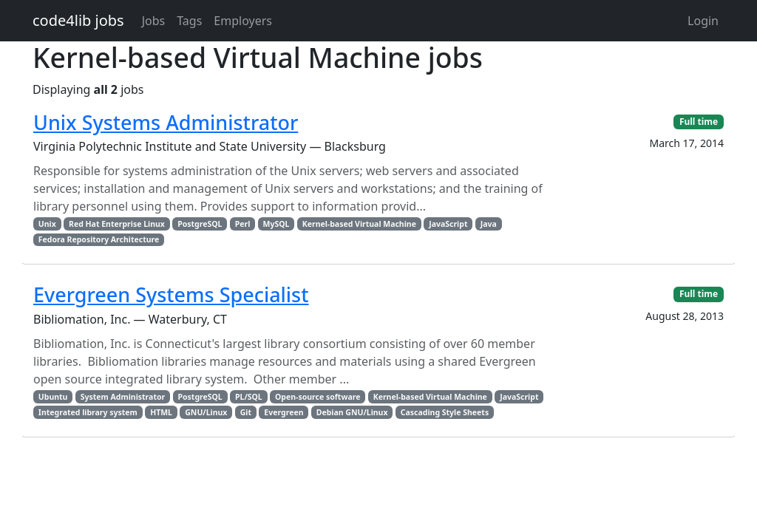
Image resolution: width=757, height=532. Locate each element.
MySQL (276, 224)
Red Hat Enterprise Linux (117, 224)
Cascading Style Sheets (445, 412)
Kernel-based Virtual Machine (359, 224)
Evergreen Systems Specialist (171, 294)
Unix (47, 224)
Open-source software (318, 397)
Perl (243, 224)
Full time (699, 122)
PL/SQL (249, 397)
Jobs (154, 21)
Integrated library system (88, 412)
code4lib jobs (78, 20)
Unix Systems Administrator (166, 122)
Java (489, 224)
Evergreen (284, 412)
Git (246, 412)
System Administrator (123, 397)
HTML (161, 412)
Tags (189, 21)
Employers (243, 21)
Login (703, 21)
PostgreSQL (200, 224)
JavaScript (448, 224)
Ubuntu (53, 397)
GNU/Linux (206, 412)
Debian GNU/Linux (352, 412)
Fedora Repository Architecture (99, 239)
